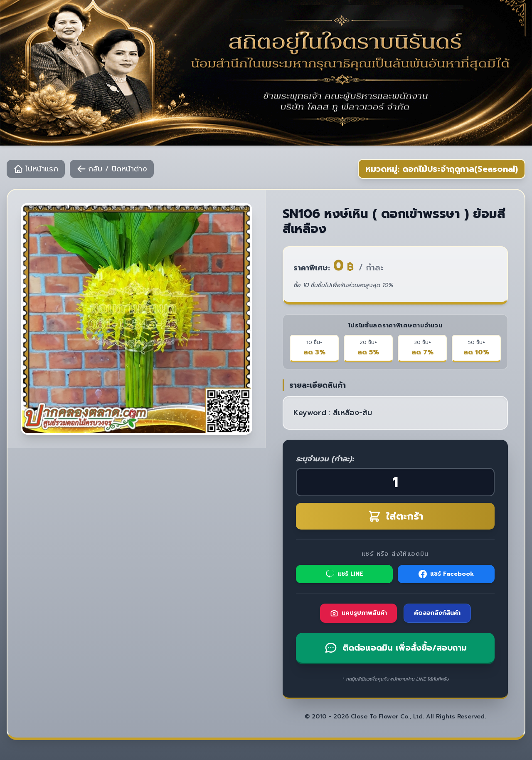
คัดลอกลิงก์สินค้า (437, 613)
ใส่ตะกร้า (395, 516)
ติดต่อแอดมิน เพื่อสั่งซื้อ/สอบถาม (395, 648)
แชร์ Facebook (446, 574)
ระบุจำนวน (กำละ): (325, 459)
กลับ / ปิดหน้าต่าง (112, 169)
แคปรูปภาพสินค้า (358, 613)
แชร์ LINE (345, 574)
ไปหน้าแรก (36, 169)
